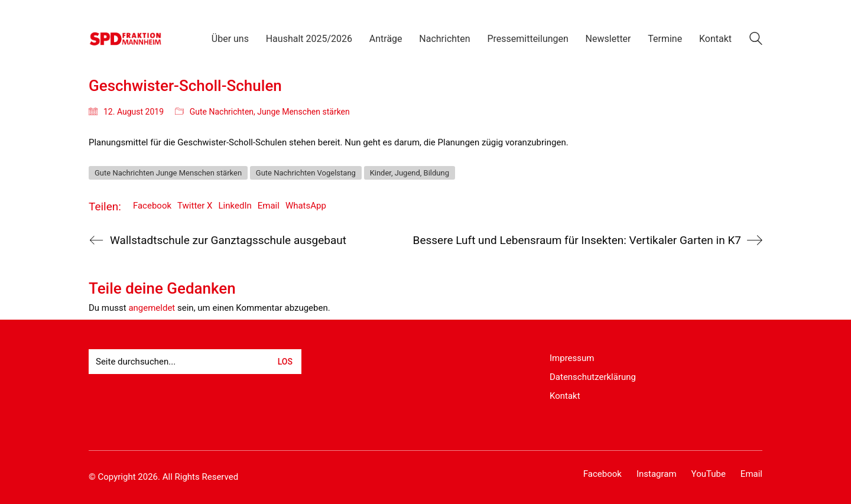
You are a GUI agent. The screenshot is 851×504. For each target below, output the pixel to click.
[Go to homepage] (126, 39)
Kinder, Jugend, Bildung (410, 173)
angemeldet (152, 308)
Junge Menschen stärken (303, 112)
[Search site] (756, 40)
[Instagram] (657, 474)
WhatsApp (306, 206)
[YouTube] (709, 474)
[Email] (751, 474)
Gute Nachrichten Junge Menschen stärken (168, 173)
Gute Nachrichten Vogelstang (306, 173)
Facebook (152, 206)
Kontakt (565, 396)
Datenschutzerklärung (593, 377)
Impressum (572, 358)
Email (269, 206)
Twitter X (195, 206)
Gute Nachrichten (222, 112)
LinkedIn (235, 206)
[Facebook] (602, 474)
